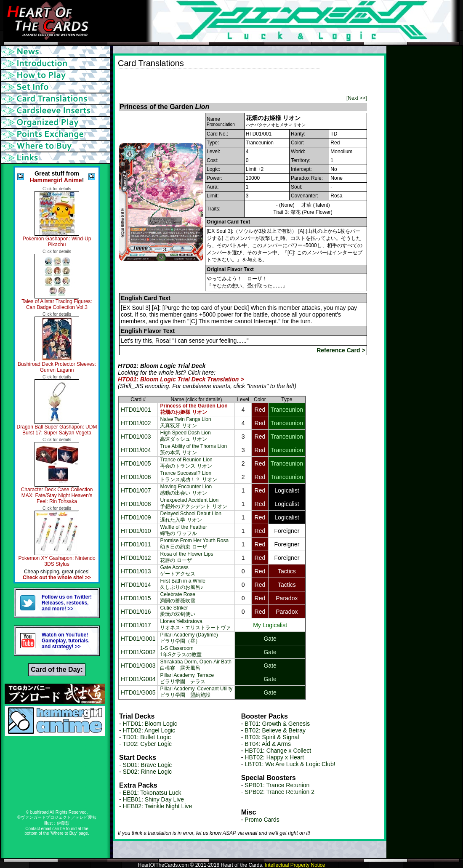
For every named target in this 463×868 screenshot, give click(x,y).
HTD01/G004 (138, 679)
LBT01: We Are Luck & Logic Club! (290, 764)
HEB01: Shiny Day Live (154, 799)
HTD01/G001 (138, 639)
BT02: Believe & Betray (275, 730)
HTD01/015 (136, 598)
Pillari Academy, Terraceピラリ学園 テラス (187, 678)
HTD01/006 (136, 477)
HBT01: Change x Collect (278, 751)
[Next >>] (357, 98)
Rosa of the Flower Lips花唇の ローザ (186, 557)
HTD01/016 (136, 612)
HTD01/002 (136, 423)
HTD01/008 (136, 504)
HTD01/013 (136, 571)
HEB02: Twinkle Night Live (158, 806)
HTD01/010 (136, 531)
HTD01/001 (136, 410)
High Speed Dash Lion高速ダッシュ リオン (185, 436)
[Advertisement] (216, 81)
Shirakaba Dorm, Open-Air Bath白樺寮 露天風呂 (196, 665)
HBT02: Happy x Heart (274, 757)
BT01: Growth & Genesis (277, 724)
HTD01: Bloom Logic (150, 724)
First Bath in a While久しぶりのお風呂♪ (182, 584)
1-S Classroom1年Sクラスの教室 (181, 651)
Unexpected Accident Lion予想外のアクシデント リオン (193, 503)
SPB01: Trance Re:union (277, 785)
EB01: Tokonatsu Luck (152, 793)
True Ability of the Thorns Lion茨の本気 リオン (193, 449)
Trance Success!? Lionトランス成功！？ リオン (188, 476)
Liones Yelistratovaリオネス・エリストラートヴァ (195, 624)
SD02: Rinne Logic (148, 772)
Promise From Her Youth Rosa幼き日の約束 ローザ (194, 544)
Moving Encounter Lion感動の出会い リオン (186, 490)
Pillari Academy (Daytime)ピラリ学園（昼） (189, 638)
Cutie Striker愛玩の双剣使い (178, 611)
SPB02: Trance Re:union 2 (279, 792)
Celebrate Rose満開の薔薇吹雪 (178, 598)
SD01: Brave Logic (148, 765)
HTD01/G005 (138, 692)
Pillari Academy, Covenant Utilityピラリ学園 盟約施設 (196, 692)
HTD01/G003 (138, 666)
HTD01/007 (136, 490)
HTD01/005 (136, 463)
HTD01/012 (136, 558)
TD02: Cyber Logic (147, 744)
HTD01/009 (136, 517)
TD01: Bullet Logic (146, 737)
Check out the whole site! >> (57, 578)
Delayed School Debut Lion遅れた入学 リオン (190, 517)
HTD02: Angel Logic (149, 730)
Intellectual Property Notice (295, 865)
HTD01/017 (136, 625)
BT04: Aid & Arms (268, 744)
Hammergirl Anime (56, 180)
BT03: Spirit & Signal (272, 737)
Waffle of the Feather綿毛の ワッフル (183, 530)
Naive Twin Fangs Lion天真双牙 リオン (185, 422)
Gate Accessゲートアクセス (178, 571)
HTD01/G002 (138, 652)
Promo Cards (262, 820)
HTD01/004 (136, 450)
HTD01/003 (136, 437)
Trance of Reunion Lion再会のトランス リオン (186, 463)
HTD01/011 (136, 544)
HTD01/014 (136, 585)
